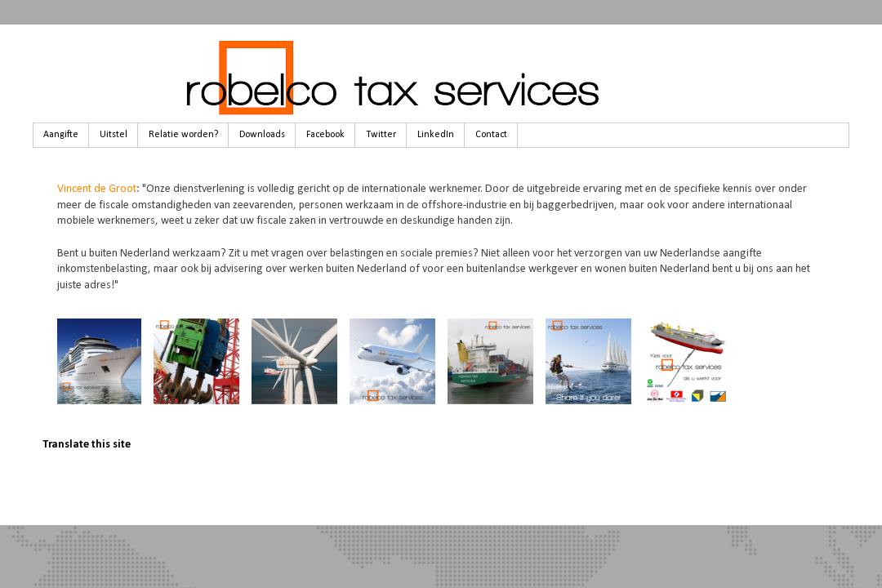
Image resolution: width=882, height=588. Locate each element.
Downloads (262, 135)
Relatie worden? (183, 135)
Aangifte (61, 135)
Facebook (325, 135)
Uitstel (114, 135)
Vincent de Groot (97, 189)
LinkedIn (436, 135)
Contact (491, 135)
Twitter (381, 135)
